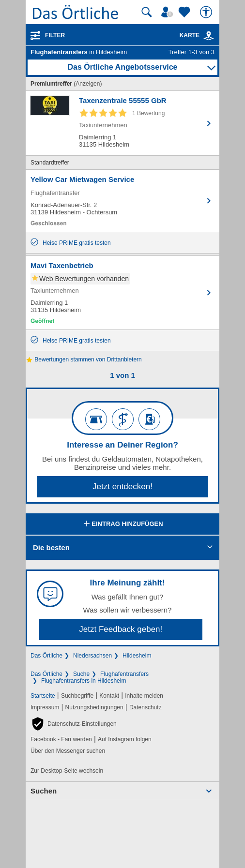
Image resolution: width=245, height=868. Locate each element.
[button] (74, 724)
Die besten (51, 547)
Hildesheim (137, 656)
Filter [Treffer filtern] (55, 35)
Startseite (43, 696)
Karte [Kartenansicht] (197, 35)
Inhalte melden (144, 696)
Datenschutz (145, 707)
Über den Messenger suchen (68, 751)
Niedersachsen (92, 656)
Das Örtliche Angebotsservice (122, 67)
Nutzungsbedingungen (94, 707)
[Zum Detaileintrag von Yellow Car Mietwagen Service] (122, 201)
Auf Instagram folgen (125, 739)
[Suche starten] (147, 12)
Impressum (45, 707)
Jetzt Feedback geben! (121, 629)
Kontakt (109, 696)
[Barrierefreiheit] (207, 12)
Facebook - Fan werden (61, 739)
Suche (81, 674)
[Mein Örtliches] (168, 12)
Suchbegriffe (77, 696)
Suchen (44, 791)
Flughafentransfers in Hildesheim (84, 681)
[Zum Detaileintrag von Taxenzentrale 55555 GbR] (122, 123)
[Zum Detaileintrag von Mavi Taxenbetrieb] (122, 293)
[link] (209, 36)
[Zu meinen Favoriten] (185, 12)
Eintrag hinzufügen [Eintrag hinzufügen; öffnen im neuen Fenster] (122, 524)
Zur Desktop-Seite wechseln (67, 771)
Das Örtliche (46, 656)
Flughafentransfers (124, 674)
